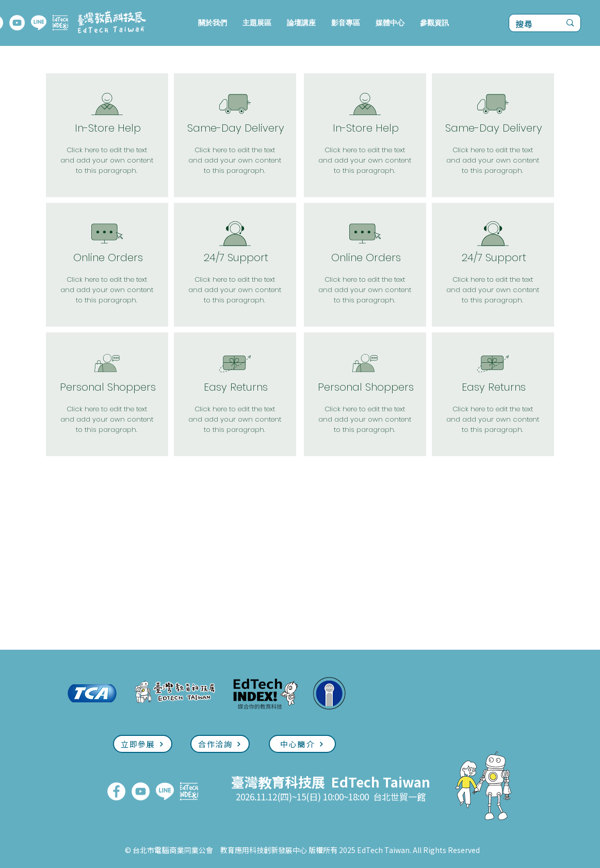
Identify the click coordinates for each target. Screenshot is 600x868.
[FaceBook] (116, 791)
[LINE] (39, 23)
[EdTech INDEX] (60, 23)
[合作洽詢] (220, 744)
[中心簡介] (302, 744)
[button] (257, 23)
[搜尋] (530, 24)
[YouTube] (17, 23)
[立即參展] (143, 744)
